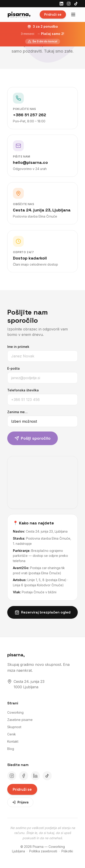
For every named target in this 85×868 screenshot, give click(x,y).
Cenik (12, 734)
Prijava (20, 802)
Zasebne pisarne (20, 720)
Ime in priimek (14, 347)
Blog (11, 749)
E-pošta (10, 368)
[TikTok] (76, 4)
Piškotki (67, 851)
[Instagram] (69, 4)
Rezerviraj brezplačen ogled (46, 612)
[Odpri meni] (73, 15)
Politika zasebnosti (43, 851)
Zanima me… (14, 412)
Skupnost (14, 727)
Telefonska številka (19, 390)
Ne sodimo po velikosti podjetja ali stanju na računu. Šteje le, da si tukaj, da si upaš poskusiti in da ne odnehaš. (43, 833)
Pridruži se (53, 14)
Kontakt (13, 741)
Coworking (15, 712)
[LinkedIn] (61, 4)
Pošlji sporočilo (29, 438)
